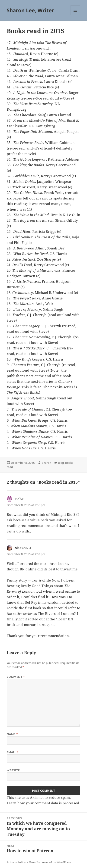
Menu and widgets (76, 15)
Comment (16, 677)
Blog (61, 463)
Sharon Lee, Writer (30, 10)
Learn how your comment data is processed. (43, 803)
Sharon (46, 463)
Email (13, 752)
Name (12, 734)
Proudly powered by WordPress (50, 862)
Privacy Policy (16, 862)
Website (13, 770)
